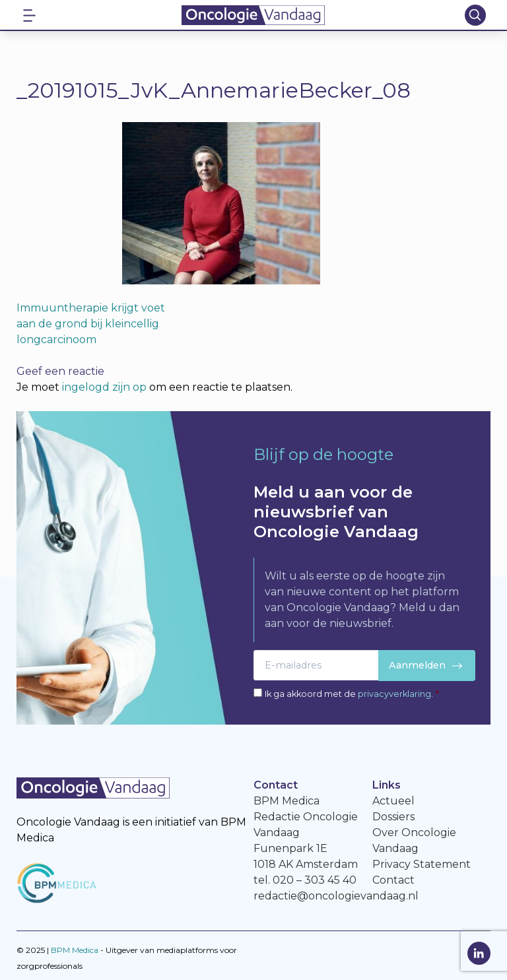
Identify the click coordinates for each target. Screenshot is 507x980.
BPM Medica (75, 950)
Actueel (393, 801)
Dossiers (393, 817)
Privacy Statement (422, 864)
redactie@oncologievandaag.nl (336, 896)
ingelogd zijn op (104, 387)
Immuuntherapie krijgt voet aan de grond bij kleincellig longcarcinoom (91, 324)
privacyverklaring (394, 694)
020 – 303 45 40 (315, 880)
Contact (393, 880)
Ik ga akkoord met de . (352, 694)
